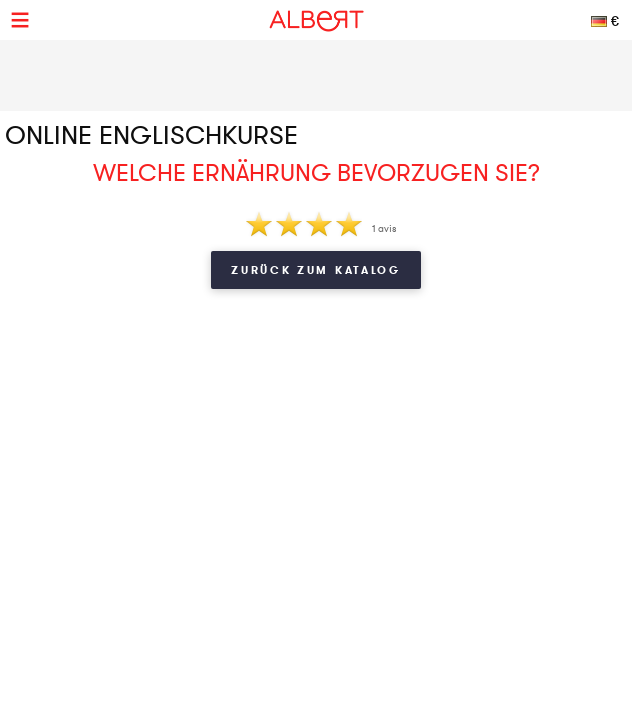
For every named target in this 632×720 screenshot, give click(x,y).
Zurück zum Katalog (316, 270)
